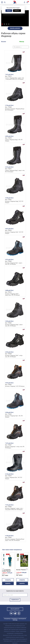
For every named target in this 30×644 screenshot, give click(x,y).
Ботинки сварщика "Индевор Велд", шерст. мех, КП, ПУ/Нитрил (15, 540)
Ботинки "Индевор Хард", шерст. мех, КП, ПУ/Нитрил (14, 325)
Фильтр (22, 42)
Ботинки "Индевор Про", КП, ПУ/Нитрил (14, 416)
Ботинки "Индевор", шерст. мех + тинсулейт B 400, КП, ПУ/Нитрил (14, 509)
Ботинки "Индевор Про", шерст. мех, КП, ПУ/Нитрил (14, 264)
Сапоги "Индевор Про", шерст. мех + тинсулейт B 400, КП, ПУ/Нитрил (15, 79)
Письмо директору (15, 609)
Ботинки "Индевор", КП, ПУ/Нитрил (15, 386)
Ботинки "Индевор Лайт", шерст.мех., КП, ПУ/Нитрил (12, 294)
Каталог (4, 42)
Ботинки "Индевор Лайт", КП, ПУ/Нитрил (14, 233)
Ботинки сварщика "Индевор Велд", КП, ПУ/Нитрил (15, 109)
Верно (9, 11)
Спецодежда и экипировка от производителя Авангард (15, 619)
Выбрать (17, 11)
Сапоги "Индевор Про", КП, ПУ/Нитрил (14, 478)
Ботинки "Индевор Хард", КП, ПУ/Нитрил (14, 202)
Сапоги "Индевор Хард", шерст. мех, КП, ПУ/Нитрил (15, 171)
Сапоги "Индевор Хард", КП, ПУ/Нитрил (14, 140)
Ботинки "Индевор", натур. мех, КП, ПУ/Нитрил (15, 447)
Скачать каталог (15, 28)
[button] (2, 24)
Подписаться (15, 600)
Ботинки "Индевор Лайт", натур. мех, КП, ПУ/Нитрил (14, 356)
